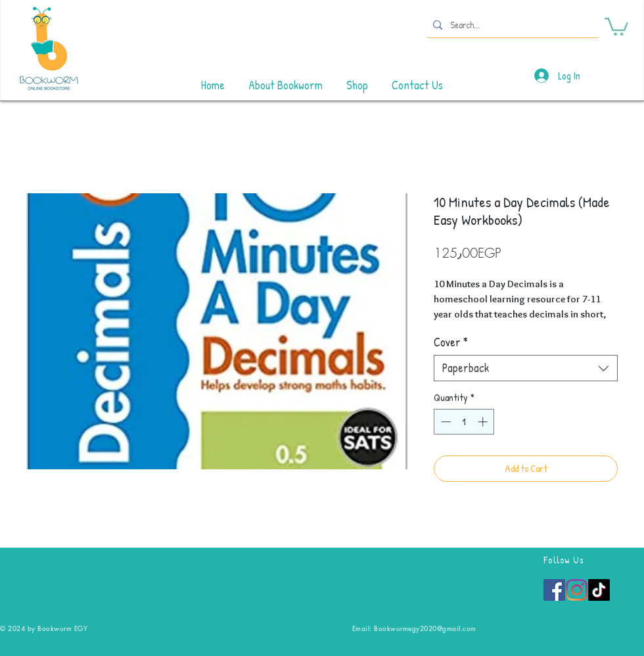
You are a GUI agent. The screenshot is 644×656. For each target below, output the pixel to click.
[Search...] (511, 25)
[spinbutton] (464, 422)
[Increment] (484, 422)
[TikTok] (599, 590)
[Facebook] (554, 590)
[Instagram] (577, 590)
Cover (451, 342)
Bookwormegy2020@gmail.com (425, 628)
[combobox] (526, 368)
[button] (616, 26)
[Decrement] (445, 422)
